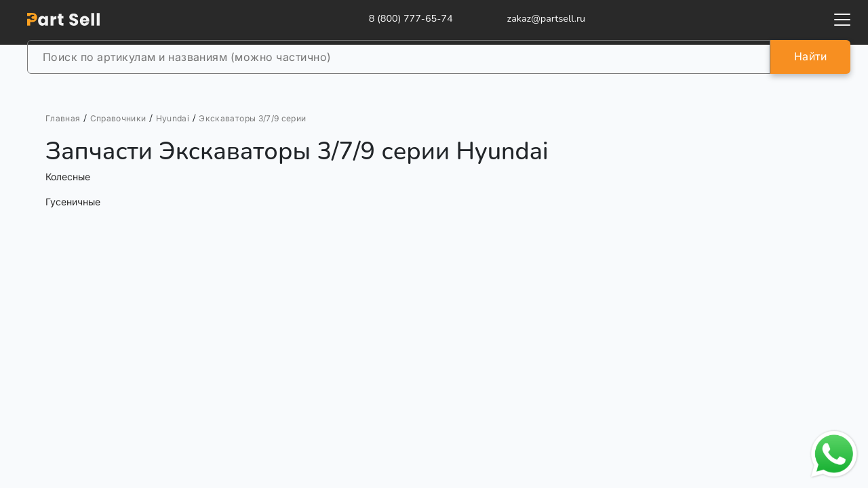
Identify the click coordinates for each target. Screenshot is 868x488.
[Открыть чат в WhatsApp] (834, 454)
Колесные (68, 177)
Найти (810, 56)
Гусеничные (73, 202)
